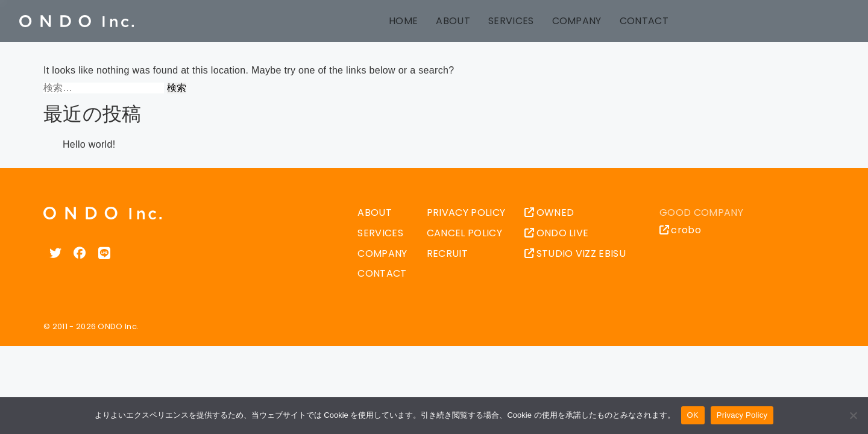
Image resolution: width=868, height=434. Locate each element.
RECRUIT (447, 253)
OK (693, 415)
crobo (680, 230)
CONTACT (644, 21)
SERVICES (511, 21)
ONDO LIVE (556, 233)
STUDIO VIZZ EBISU (575, 253)
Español (811, 21)
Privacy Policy (742, 415)
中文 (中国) (760, 21)
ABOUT (453, 21)
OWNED (549, 212)
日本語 (709, 21)
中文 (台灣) (785, 21)
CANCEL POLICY (464, 233)
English (735, 21)
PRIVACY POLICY (466, 212)
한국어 (836, 21)
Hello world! (89, 144)
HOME (403, 21)
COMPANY (577, 21)
